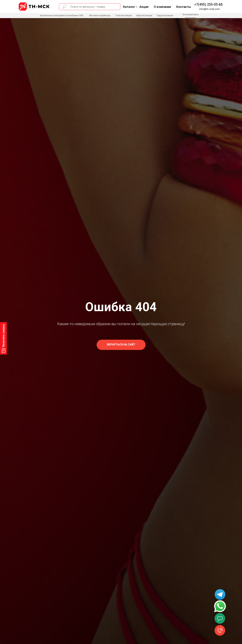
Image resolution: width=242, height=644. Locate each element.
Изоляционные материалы (191, 16)
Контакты (184, 7)
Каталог (129, 7)
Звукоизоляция (144, 16)
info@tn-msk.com (210, 9)
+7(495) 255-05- (207, 4)
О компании (162, 7)
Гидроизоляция (165, 16)
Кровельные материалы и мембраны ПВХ (62, 16)
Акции (144, 7)
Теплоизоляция (123, 16)
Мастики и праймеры (100, 16)
